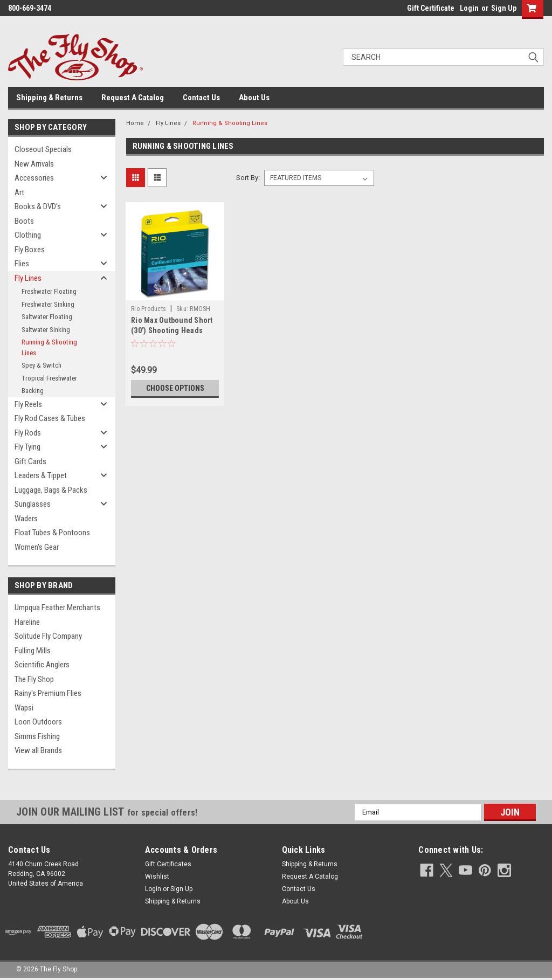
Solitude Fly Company (48, 636)
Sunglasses (33, 504)
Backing (33, 391)
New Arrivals (34, 164)
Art (19, 192)
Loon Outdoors (38, 722)
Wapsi (24, 708)
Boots (24, 221)
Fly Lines (28, 278)
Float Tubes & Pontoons (52, 533)
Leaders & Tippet (41, 475)
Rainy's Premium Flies (48, 693)
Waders (26, 519)
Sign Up (504, 8)
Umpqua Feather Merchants (57, 608)
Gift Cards (30, 461)
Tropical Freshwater (49, 378)
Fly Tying (27, 447)
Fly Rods (28, 433)
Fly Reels (28, 404)
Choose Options (175, 388)
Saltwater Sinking (46, 330)
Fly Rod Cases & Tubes (50, 418)
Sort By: (248, 178)
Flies (22, 264)
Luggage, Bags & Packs (51, 490)
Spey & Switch (42, 365)
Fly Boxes (30, 250)
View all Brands (38, 750)
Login (469, 8)
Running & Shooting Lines (49, 347)
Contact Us (201, 98)
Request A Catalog (133, 98)
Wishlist (157, 877)
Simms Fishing (37, 736)
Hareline (27, 622)
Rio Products (149, 309)
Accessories (34, 178)
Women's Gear (37, 547)
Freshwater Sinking (48, 304)
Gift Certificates (168, 864)
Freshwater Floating (49, 291)
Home (135, 123)
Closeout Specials (43, 149)
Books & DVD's (38, 206)
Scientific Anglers (42, 665)
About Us (254, 98)
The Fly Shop (34, 679)
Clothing (28, 235)
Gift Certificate (431, 8)
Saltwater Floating (47, 317)
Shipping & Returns (49, 98)
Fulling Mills (33, 651)
